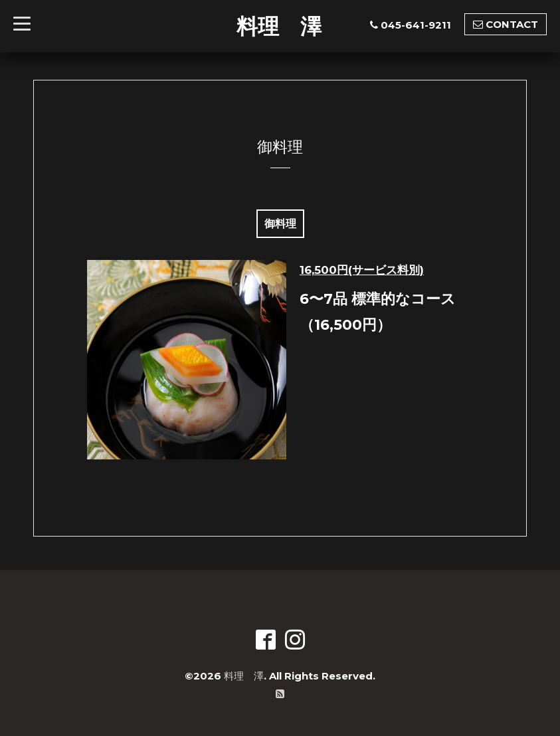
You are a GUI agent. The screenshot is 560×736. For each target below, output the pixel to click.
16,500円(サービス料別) (362, 270)
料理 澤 (279, 26)
